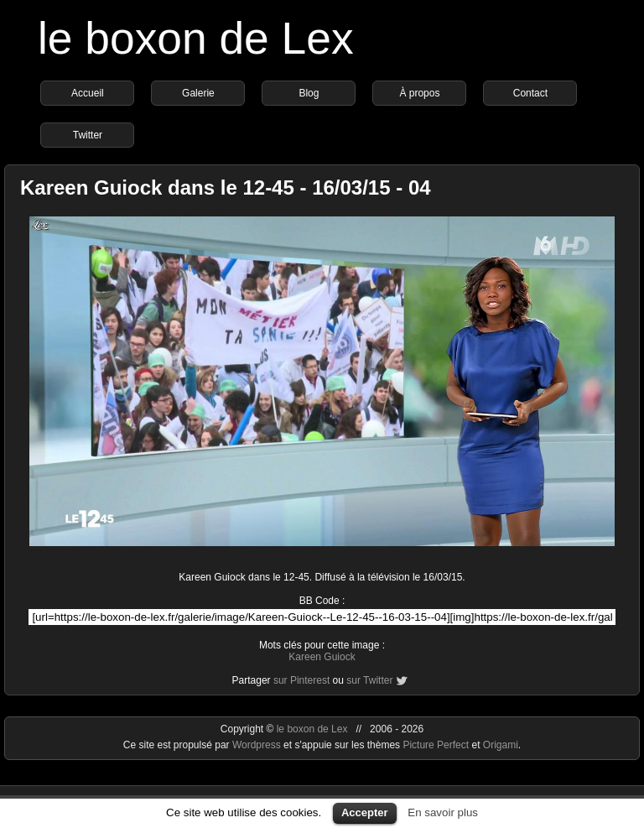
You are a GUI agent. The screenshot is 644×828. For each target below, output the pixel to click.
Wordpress (258, 745)
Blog (309, 93)
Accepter (365, 812)
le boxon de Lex (196, 38)
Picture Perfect (436, 745)
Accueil (88, 93)
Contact (530, 93)
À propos (419, 93)
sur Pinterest (301, 680)
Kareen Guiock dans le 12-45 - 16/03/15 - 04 (226, 187)
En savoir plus (443, 812)
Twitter (88, 135)
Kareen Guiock (322, 657)
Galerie (198, 93)
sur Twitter (369, 680)
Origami (501, 745)
